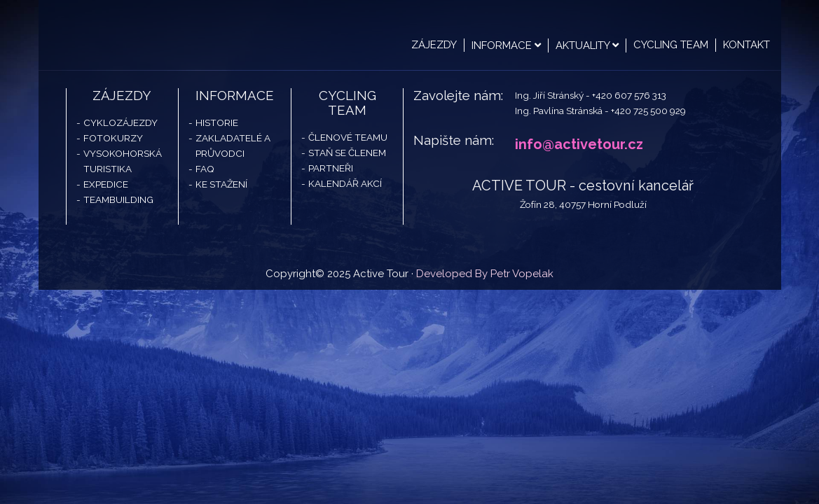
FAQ (205, 169)
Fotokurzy (113, 138)
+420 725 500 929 (648, 111)
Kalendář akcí (345, 183)
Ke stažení (221, 184)
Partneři (331, 168)
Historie (217, 122)
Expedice (106, 184)
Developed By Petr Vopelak (485, 274)
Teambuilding (118, 199)
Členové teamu (348, 137)
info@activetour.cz (579, 144)
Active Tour (144, 35)
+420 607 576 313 (629, 95)
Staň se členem (347, 153)
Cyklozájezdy (121, 122)
